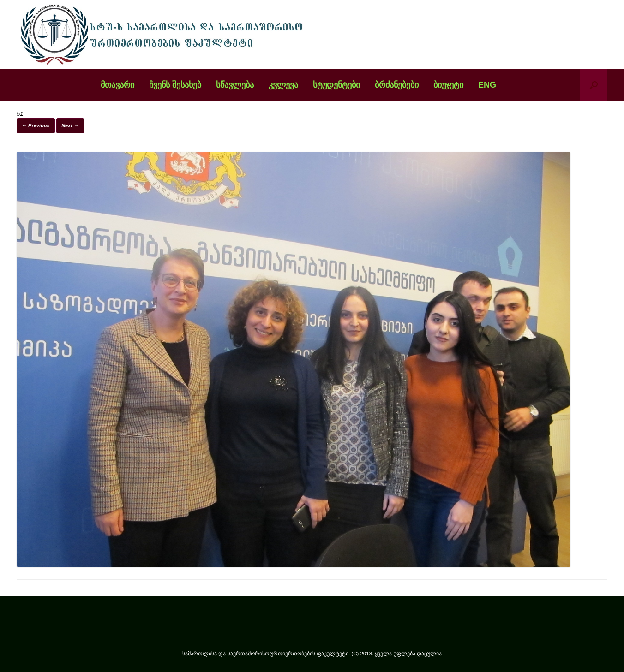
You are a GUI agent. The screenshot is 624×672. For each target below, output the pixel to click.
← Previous (36, 125)
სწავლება (235, 85)
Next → (70, 125)
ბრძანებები (397, 85)
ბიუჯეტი (448, 85)
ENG (487, 85)
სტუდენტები (336, 85)
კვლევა (283, 85)
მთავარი (117, 85)
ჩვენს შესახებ (175, 85)
